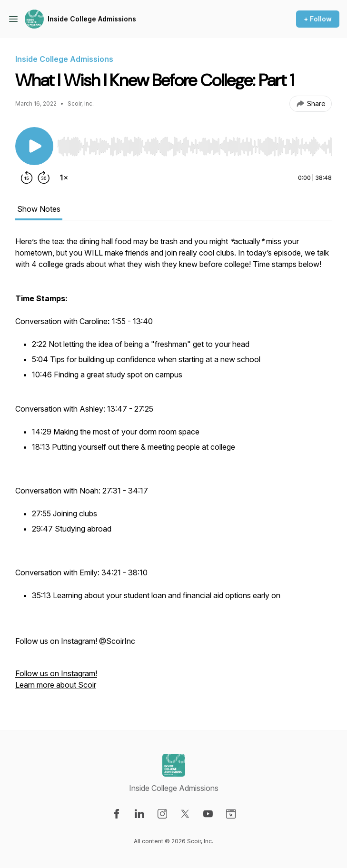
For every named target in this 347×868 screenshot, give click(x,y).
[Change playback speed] (64, 178)
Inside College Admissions (92, 19)
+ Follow (318, 19)
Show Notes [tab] (39, 209)
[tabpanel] (173, 468)
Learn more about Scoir (56, 685)
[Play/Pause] (34, 146)
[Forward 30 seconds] (44, 178)
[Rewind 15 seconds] (27, 178)
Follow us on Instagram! (56, 673)
